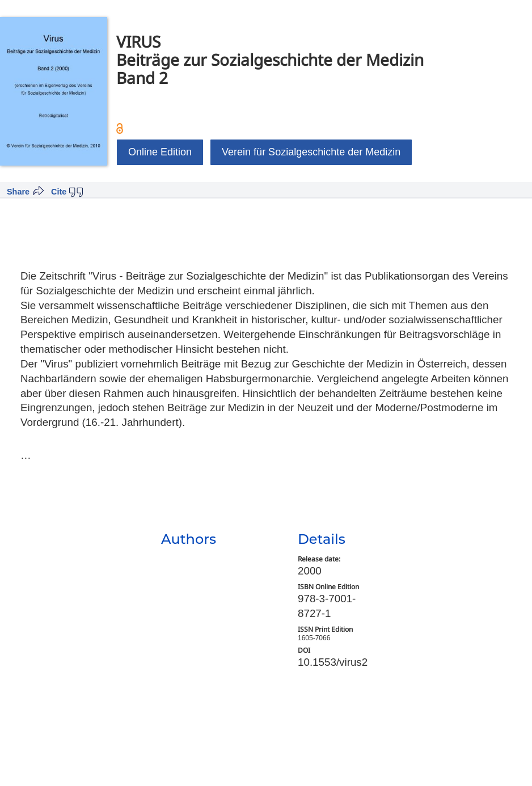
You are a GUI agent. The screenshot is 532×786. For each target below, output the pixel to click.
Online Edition (160, 152)
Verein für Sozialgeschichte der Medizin (311, 152)
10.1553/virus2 (333, 662)
